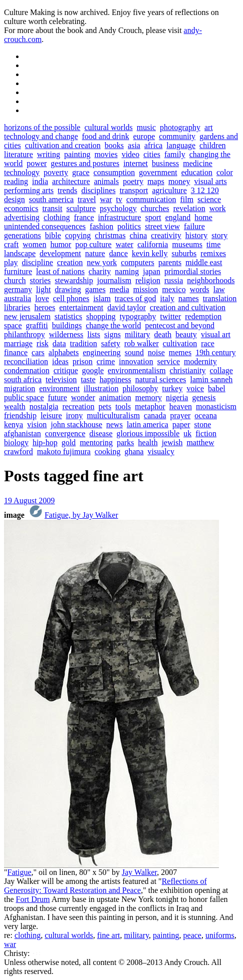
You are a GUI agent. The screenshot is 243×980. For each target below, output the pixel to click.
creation (70, 262)
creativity (166, 235)
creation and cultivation (188, 307)
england (178, 217)
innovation (136, 361)
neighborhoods (211, 280)
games (95, 289)
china (139, 235)
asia (134, 145)
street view (162, 226)
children (212, 145)
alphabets (64, 352)
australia (18, 298)
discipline (38, 262)
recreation (78, 406)
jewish (172, 442)
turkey (173, 388)
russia (174, 280)
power (37, 163)
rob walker (142, 343)
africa (153, 145)
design (15, 199)
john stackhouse (76, 424)
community (177, 136)
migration (20, 388)
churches (155, 208)
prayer (180, 415)
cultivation (180, 343)
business (165, 163)
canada (155, 415)
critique (66, 370)
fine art (109, 935)
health (148, 442)
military (138, 334)
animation (115, 397)
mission (146, 289)
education (197, 172)
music (146, 127)
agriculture (170, 190)
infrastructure (120, 217)
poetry (133, 181)
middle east (204, 262)
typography (138, 316)
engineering (102, 352)
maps (156, 181)
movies (106, 154)
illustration (101, 388)
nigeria (177, 397)
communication (151, 199)
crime (106, 361)
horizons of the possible (42, 127)
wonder (83, 397)
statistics (68, 316)
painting (77, 154)
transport (134, 190)
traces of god (136, 298)
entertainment (81, 307)
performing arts (29, 190)
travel (87, 199)
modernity (200, 361)
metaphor (150, 406)
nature (95, 253)
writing (49, 154)
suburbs (184, 253)
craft (11, 244)
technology (22, 172)
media (119, 289)
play (11, 262)
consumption (114, 172)
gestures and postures (85, 163)
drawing (68, 289)
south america (51, 199)
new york (102, 262)
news (114, 424)
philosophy (140, 388)
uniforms (220, 935)
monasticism (216, 406)
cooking (108, 451)
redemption (203, 316)
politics (129, 226)
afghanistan (23, 433)
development (60, 253)
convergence (65, 433)
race (208, 343)
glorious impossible (148, 433)
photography (180, 127)
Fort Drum (33, 899)
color (225, 172)
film (187, 199)
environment (59, 388)
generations (23, 235)
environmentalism (137, 370)
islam (102, 298)
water (125, 244)
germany (18, 289)
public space (24, 397)
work (218, 208)
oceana (205, 415)
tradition (84, 343)
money (179, 181)
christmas (110, 235)
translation (220, 298)
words (200, 289)
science (209, 199)
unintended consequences (45, 226)
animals (106, 181)
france (84, 217)
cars (38, 352)
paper (181, 424)
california (153, 244)
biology (16, 442)
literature (19, 154)
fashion (101, 226)
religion (148, 280)
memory (149, 397)
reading (16, 181)
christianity (188, 370)
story (219, 235)
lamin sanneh (211, 379)
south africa (23, 379)
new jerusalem (27, 316)
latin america (148, 424)
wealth (15, 406)
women (34, 244)
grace (81, 172)
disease (101, 433)
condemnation (27, 370)
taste (88, 379)
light (43, 289)
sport (153, 217)
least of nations (60, 271)
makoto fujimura (64, 451)
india (40, 181)
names (189, 298)
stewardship (74, 280)
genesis (204, 397)
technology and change (41, 136)
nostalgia (44, 406)
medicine (198, 163)
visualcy (161, 451)
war (106, 199)
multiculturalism (113, 415)
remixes (213, 253)
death (163, 334)
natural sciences (161, 379)
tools (123, 406)
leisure (51, 415)
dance (118, 253)
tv (119, 199)
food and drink (106, 136)
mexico (174, 289)
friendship (20, 415)
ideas (60, 361)
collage (221, 370)
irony (75, 415)
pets (105, 406)
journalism (114, 280)
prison (83, 361)
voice (195, 388)
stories (41, 280)
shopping (101, 316)
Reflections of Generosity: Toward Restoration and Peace (105, 886)
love (42, 298)
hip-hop (45, 442)
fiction (206, 433)
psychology (118, 208)
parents (170, 262)
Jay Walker (139, 872)
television (61, 379)
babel (217, 388)
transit (52, 208)
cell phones (71, 298)
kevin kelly (150, 253)
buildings (67, 325)
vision (37, 424)
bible (53, 235)
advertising (22, 217)
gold (69, 442)
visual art (216, 334)
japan (152, 271)
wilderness (66, 334)
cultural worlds (108, 127)
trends (67, 190)
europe (144, 136)
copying (78, 235)
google (93, 370)
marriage (18, 343)
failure (194, 226)
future (58, 397)
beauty (186, 334)
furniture (18, 271)
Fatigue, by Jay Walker (81, 515)
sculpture (81, 208)
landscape (20, 253)
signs (112, 334)
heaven (181, 406)
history (196, 235)
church (15, 280)
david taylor (127, 307)
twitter (171, 316)
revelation (189, 208)
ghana (134, 451)
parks (126, 442)
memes (180, 352)
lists (94, 334)
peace (192, 935)
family (175, 154)
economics (21, 208)
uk (187, 433)
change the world (113, 325)
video (131, 154)
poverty (56, 172)
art (209, 127)
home (203, 217)
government (158, 172)
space (13, 325)
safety (111, 343)
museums (187, 244)
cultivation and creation (63, 145)
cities (152, 154)
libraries (17, 307)
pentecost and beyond (180, 325)
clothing (57, 217)
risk (43, 343)
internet (136, 163)
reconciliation (26, 361)
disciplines (98, 190)
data (59, 343)
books (114, 145)
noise (156, 352)
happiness (115, 379)
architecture (71, 181)
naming (127, 271)
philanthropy (25, 334)
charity (100, 271)
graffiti (37, 325)
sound (134, 352)
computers (138, 262)
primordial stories (193, 271)
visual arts (210, 181)
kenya (14, 424)
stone (202, 424)
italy (167, 298)
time (213, 244)
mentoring (96, 442)
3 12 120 (205, 190)
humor (61, 244)
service (169, 361)
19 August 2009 (29, 501)
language (181, 145)
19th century (215, 352)
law (219, 289)
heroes (45, 307)
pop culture (93, 244)
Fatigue (20, 872)
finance (16, 352)
